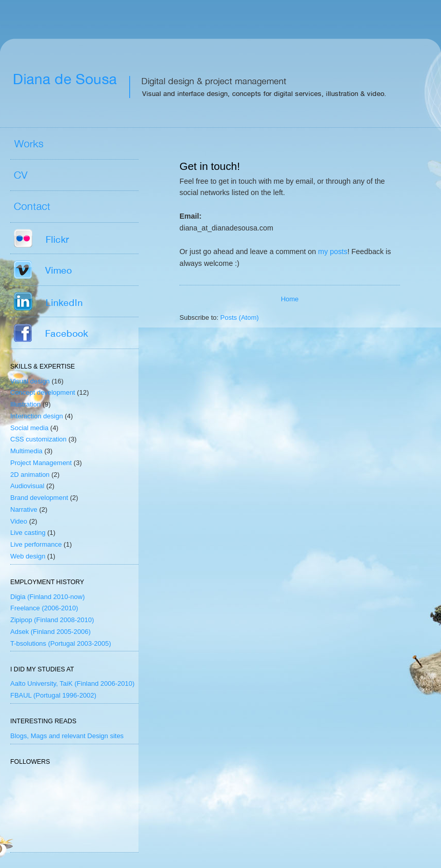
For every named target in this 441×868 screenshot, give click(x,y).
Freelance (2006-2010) (44, 608)
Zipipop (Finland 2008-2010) (52, 620)
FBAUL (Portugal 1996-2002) (53, 695)
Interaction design (37, 416)
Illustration (25, 404)
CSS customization (38, 439)
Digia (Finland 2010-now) (47, 597)
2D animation (30, 475)
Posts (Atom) (240, 317)
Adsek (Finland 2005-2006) (51, 632)
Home (290, 299)
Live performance (36, 544)
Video (19, 521)
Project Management (41, 463)
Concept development (43, 392)
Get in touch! (210, 166)
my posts (333, 252)
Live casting (28, 533)
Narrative (24, 509)
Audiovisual (27, 486)
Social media (29, 428)
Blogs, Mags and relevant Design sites (67, 736)
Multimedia (26, 451)
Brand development (39, 498)
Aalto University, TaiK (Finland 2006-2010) (72, 683)
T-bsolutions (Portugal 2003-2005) (61, 643)
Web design (28, 556)
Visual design (30, 381)
